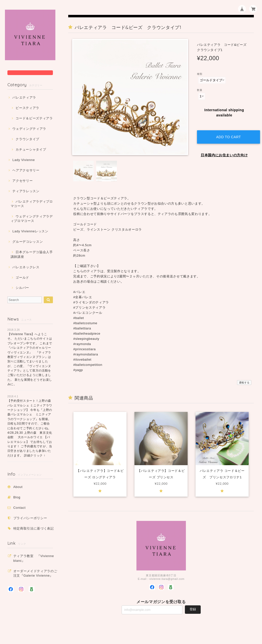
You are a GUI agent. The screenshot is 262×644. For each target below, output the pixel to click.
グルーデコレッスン (28, 242)
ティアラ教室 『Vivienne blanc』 (34, 558)
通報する (244, 383)
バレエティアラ (24, 97)
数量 (200, 90)
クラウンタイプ (27, 139)
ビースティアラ (27, 108)
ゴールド (22, 278)
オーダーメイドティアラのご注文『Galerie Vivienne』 (35, 573)
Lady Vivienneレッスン (30, 231)
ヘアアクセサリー (26, 170)
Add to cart (227, 132)
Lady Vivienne (24, 160)
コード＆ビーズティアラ (34, 118)
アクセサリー (22, 181)
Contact (20, 508)
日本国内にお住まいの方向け (224, 150)
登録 (193, 609)
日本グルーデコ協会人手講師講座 (32, 254)
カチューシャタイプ (31, 149)
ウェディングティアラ (29, 129)
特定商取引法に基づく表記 (34, 528)
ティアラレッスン (26, 191)
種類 (200, 74)
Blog (17, 497)
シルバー (22, 288)
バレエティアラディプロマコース (32, 204)
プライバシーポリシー (30, 518)
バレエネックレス (26, 267)
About (18, 487)
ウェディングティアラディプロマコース (32, 219)
